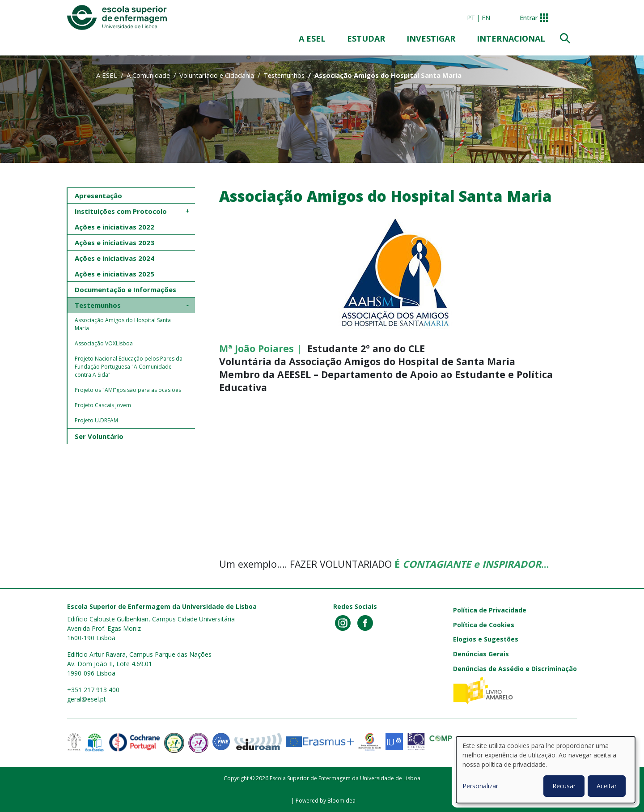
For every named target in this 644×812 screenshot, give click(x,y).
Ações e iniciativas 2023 (114, 242)
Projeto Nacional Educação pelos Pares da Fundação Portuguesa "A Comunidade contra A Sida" (129, 367)
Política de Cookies (484, 625)
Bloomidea (341, 801)
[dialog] (546, 770)
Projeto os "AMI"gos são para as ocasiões (128, 390)
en (486, 18)
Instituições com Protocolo (121, 211)
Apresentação (98, 196)
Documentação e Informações (125, 289)
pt (471, 18)
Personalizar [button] (480, 786)
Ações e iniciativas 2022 (114, 227)
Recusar (564, 786)
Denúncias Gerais (481, 654)
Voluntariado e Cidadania (217, 75)
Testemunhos (284, 75)
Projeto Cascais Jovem (103, 405)
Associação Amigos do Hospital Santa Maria (123, 324)
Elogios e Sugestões (486, 639)
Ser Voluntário (99, 436)
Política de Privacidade (490, 610)
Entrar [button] (529, 18)
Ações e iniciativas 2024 (114, 258)
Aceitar (607, 786)
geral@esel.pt (87, 699)
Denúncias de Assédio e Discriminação (515, 669)
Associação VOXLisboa (104, 343)
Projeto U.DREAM (96, 420)
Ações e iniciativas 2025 (114, 274)
